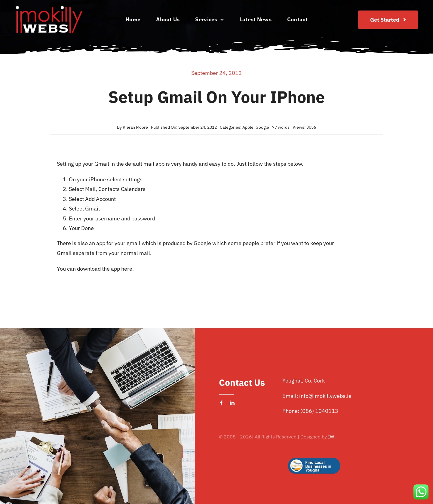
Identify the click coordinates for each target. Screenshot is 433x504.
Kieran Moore (135, 127)
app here (122, 269)
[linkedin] (232, 403)
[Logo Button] (314, 448)
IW (331, 437)
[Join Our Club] (388, 20)
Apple (248, 127)
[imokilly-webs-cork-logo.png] (49, 7)
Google (262, 127)
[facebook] (221, 403)
